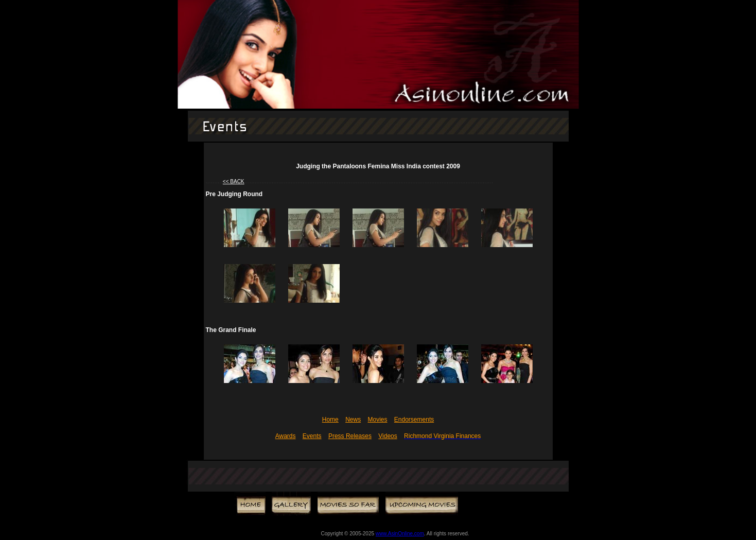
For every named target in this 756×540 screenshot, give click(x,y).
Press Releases (350, 436)
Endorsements (414, 420)
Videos (388, 436)
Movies (377, 420)
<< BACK (234, 181)
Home (330, 420)
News (353, 420)
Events (312, 436)
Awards (286, 436)
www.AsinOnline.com (400, 534)
